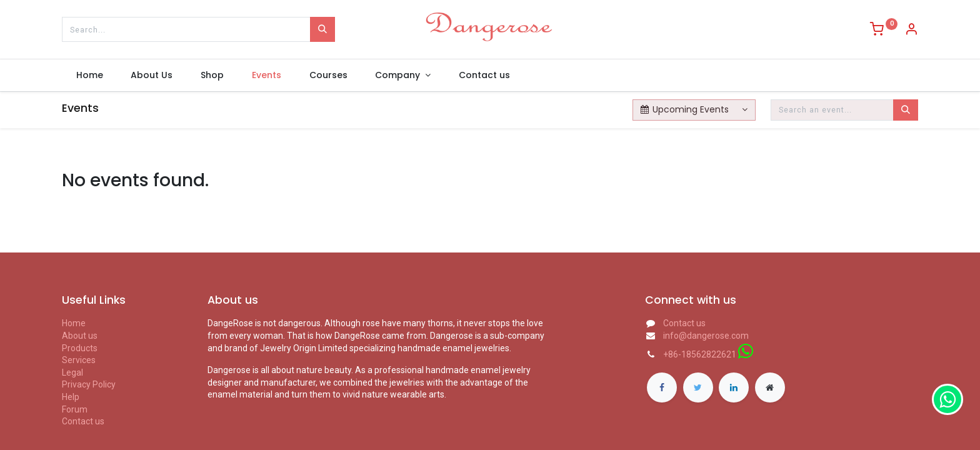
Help (71, 397)
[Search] (322, 29)
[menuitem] (89, 76)
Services (79, 360)
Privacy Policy (89, 384)
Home (74, 323)
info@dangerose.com (706, 336)
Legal (72, 372)
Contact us (83, 421)
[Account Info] (911, 31)
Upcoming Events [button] (686, 109)
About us (80, 336)
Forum (75, 409)
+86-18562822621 (700, 354)
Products (80, 348)
